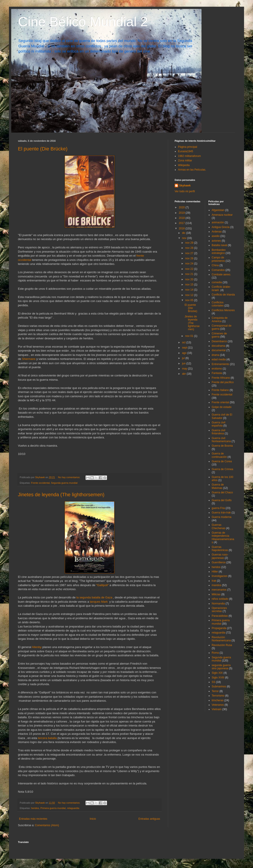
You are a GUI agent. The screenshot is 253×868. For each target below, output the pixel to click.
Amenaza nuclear (222, 215)
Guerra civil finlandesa (219, 432)
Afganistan (218, 210)
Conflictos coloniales (218, 304)
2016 (182, 228)
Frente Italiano (220, 390)
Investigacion (220, 576)
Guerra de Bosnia (222, 446)
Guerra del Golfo (222, 500)
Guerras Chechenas (219, 526)
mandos (217, 585)
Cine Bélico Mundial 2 (83, 22)
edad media (219, 359)
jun (184, 363)
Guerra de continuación (219, 455)
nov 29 (190, 243)
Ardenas (217, 232)
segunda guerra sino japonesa (221, 667)
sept (185, 348)
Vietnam (217, 709)
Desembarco (219, 341)
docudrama (219, 346)
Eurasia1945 (185, 151)
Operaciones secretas (219, 610)
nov (185, 238)
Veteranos (218, 705)
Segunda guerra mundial (64, 483)
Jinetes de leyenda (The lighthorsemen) (61, 495)
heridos (35, 808)
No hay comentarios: (69, 477)
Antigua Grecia (221, 227)
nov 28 (190, 248)
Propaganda (219, 628)
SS (214, 682)
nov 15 (190, 285)
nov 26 (190, 258)
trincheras (218, 700)
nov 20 (190, 279)
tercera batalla (47, 738)
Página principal (188, 147)
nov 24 (190, 264)
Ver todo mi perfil (185, 191)
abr (184, 374)
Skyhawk (185, 186)
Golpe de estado (222, 407)
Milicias (216, 594)
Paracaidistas (220, 616)
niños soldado (220, 599)
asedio (216, 236)
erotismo (217, 369)
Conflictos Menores (223, 310)
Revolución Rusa (222, 645)
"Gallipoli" (102, 585)
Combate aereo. (221, 275)
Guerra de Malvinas (218, 486)
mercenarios (219, 590)
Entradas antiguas (149, 819)
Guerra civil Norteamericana (221, 440)
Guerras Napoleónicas (220, 549)
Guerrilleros (219, 562)
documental (219, 350)
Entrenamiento (221, 364)
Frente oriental (220, 402)
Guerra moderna (222, 517)
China (215, 265)
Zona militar (185, 161)
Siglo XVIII (218, 678)
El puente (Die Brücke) (43, 149)
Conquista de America (220, 319)
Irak (214, 581)
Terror (215, 691)
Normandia (218, 604)
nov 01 (190, 336)
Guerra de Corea (222, 461)
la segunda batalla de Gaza (94, 597)
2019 (182, 213)
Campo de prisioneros (218, 259)
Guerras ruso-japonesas (220, 556)
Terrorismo (218, 696)
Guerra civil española (219, 424)
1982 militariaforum (189, 156)
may (185, 369)
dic (184, 233)
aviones (216, 241)
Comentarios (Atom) (47, 825)
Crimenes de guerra (219, 335)
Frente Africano (221, 378)
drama (216, 355)
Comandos (218, 270)
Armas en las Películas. (192, 170)
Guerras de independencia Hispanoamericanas (223, 537)
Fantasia (217, 373)
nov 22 (190, 269)
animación (218, 222)
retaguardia (73, 808)
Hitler (215, 572)
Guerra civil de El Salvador (222, 416)
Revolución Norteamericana (221, 639)
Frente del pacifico (223, 382)
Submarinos (219, 686)
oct (184, 342)
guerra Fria (218, 508)
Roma (215, 653)
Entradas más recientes (33, 819)
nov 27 (190, 253)
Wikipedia (184, 165)
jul (184, 358)
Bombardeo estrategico (219, 251)
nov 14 (190, 290)
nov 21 (190, 274)
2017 (182, 223)
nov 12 (190, 295)
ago (185, 353)
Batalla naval (220, 245)
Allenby (36, 647)
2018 (182, 218)
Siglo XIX (217, 673)
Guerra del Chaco (222, 492)
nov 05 (190, 300)
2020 (182, 207)
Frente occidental (40, 483)
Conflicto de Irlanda (223, 295)
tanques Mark (99, 602)
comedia (217, 282)
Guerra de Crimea (223, 469)
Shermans (29, 359)
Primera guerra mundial (53, 808)
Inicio (93, 819)
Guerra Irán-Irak (221, 513)
